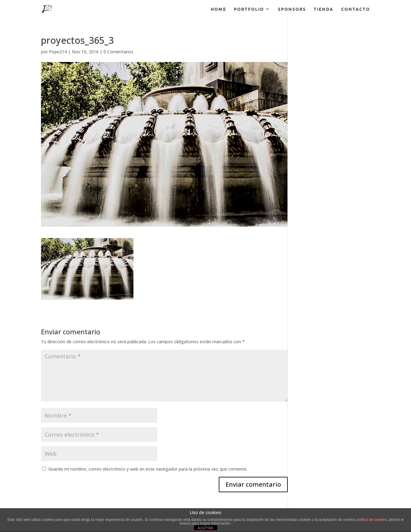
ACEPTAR (205, 528)
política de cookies (372, 520)
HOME (218, 9)
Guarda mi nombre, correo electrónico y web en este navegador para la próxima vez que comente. (148, 469)
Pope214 (58, 52)
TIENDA (324, 9)
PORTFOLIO (249, 9)
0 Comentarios (118, 52)
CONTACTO (356, 9)
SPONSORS (292, 9)
